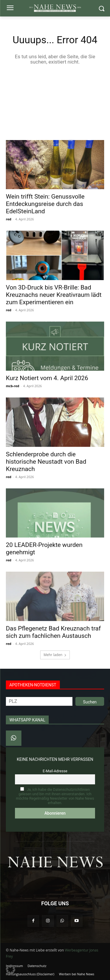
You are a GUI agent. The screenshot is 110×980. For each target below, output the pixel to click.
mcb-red (12, 386)
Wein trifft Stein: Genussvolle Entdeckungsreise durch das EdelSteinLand (45, 204)
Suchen (90, 702)
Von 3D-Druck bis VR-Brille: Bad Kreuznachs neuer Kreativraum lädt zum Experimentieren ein (54, 295)
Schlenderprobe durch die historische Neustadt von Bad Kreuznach (46, 462)
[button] (11, 969)
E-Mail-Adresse (55, 771)
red (9, 219)
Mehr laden (55, 655)
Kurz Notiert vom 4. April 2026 (47, 378)
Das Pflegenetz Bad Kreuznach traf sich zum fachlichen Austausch (53, 632)
